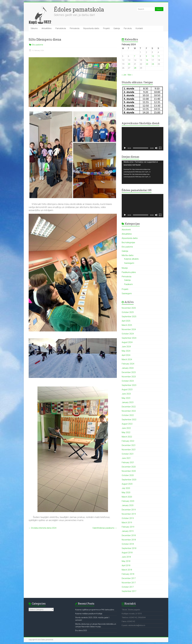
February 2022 (128, 441)
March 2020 (127, 497)
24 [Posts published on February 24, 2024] (153, 64)
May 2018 (126, 561)
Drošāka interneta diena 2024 (42, 528)
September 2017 (129, 591)
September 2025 (129, 317)
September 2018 (129, 548)
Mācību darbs (128, 255)
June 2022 (126, 428)
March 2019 (127, 523)
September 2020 (129, 480)
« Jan (124, 75)
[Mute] (156, 148)
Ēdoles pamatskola (79, 9)
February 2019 (128, 527)
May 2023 (126, 398)
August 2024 (127, 342)
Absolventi (126, 230)
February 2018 (128, 574)
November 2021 (129, 450)
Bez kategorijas (128, 242)
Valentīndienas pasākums (105, 528)
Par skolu (128, 28)
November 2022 (129, 411)
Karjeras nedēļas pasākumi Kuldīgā (89, 614)
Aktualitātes (47, 28)
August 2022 (127, 424)
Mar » (130, 75)
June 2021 (126, 458)
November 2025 (129, 308)
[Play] (125, 148)
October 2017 (128, 587)
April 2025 (126, 321)
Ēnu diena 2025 (81, 631)
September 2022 (129, 420)
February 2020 (128, 501)
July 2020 (126, 488)
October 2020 (128, 475)
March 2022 (127, 437)
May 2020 (126, 493)
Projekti (106, 28)
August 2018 (127, 553)
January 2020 (128, 505)
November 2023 (129, 377)
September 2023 (129, 385)
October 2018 (128, 544)
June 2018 (126, 557)
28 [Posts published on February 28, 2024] (135, 68)
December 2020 (129, 467)
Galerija (117, 28)
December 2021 (129, 445)
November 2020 (129, 471)
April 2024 (126, 355)
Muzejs (125, 268)
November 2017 (129, 583)
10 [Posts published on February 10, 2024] (153, 56)
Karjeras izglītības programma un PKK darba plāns (95, 610)
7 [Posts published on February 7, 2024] (135, 56)
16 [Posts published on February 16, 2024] (147, 60)
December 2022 (129, 407)
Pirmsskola (75, 28)
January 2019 (128, 531)
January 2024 (128, 368)
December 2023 (129, 372)
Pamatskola (61, 28)
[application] (143, 139)
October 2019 (128, 518)
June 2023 (126, 394)
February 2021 (128, 462)
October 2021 (128, 454)
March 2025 (127, 325)
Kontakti (139, 28)
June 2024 (126, 347)
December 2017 (129, 578)
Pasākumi (128, 284)
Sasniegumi (129, 263)
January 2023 (128, 402)
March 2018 (127, 570)
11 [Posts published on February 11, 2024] (159, 56)
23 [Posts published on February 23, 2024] (147, 64)
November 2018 (129, 540)
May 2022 (126, 432)
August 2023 (127, 390)
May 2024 (126, 351)
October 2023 (128, 381)
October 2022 (128, 415)
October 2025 (128, 312)
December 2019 (129, 510)
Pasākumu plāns (129, 272)
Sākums (34, 28)
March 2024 (127, 359)
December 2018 (129, 535)
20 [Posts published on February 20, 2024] (129, 64)
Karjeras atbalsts (131, 259)
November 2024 (129, 329)
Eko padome (38, 45)
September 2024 (129, 338)
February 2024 (128, 364)
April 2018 (126, 565)
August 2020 (127, 484)
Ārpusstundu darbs (91, 28)
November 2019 (129, 514)
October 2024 (128, 334)
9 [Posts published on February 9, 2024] (146, 56)
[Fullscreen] (160, 148)
